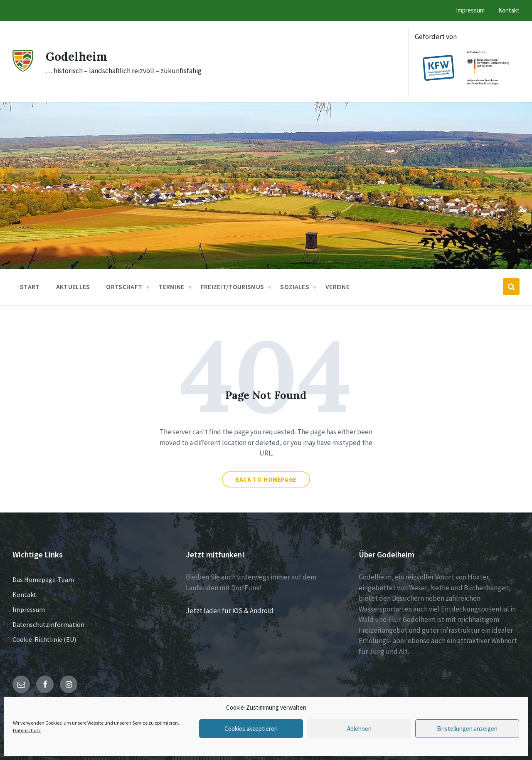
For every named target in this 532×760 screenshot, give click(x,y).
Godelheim (78, 56)
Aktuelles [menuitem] (73, 287)
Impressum (29, 609)
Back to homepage (266, 479)
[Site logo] (23, 69)
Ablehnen (359, 729)
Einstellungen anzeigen (467, 729)
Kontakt (25, 594)
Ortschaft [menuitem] (124, 287)
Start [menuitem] (30, 287)
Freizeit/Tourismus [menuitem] (233, 287)
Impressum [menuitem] (470, 10)
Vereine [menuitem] (337, 287)
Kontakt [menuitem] (509, 10)
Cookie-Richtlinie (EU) (44, 639)
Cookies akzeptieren (251, 729)
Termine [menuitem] (171, 287)
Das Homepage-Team (43, 579)
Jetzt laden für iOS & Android (230, 611)
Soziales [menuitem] (295, 287)
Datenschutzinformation (48, 624)
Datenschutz (27, 730)
